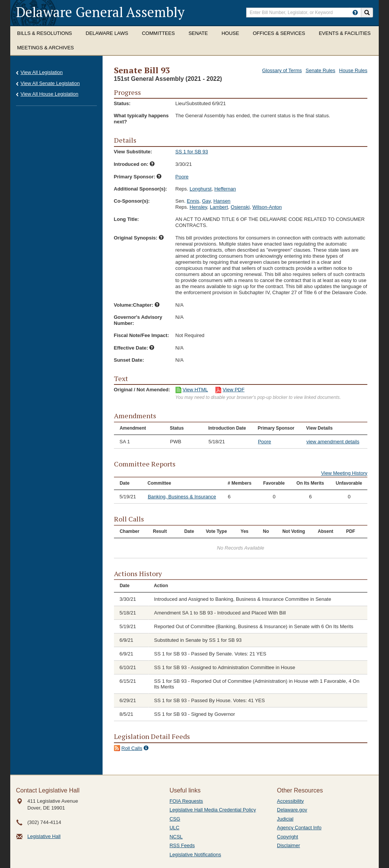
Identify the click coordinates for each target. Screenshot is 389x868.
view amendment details (333, 442)
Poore (182, 177)
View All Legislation (42, 72)
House (230, 33)
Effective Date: (134, 348)
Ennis (193, 201)
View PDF (234, 390)
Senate (198, 33)
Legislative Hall (44, 836)
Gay (206, 201)
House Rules (353, 70)
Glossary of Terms (282, 70)
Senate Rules (321, 70)
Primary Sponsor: (138, 177)
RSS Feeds (182, 845)
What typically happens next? (141, 119)
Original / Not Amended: (142, 390)
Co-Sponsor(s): (132, 201)
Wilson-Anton (267, 207)
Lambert (219, 207)
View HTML (195, 390)
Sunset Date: (129, 360)
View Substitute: (133, 152)
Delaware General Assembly (100, 12)
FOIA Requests (186, 801)
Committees (158, 33)
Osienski (240, 207)
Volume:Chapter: (137, 305)
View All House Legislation (49, 94)
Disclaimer (289, 845)
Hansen (222, 201)
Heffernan (225, 189)
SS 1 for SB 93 (192, 152)
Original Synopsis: (139, 238)
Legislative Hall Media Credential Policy (213, 810)
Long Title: (127, 219)
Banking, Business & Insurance (182, 497)
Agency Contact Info (299, 828)
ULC (174, 828)
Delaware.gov (292, 810)
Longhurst (201, 189)
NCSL (176, 837)
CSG (175, 819)
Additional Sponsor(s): (141, 189)
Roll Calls (132, 748)
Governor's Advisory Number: (138, 320)
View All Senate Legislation (50, 83)
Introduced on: (134, 164)
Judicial (285, 819)
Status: (122, 103)
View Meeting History (344, 473)
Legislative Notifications (195, 855)
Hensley (198, 207)
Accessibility (290, 801)
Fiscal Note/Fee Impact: (142, 335)
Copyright (288, 837)
